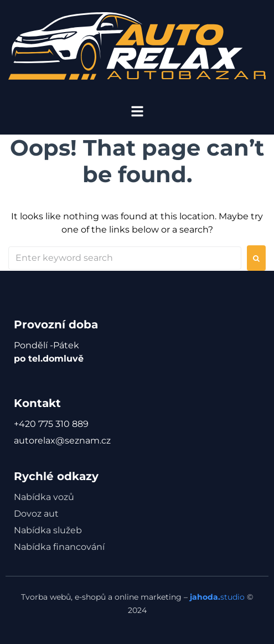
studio (216, 597)
